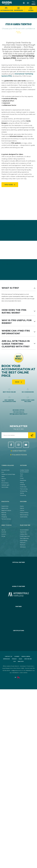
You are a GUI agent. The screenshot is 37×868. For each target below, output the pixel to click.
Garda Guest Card (25, 536)
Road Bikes (23, 480)
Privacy (14, 659)
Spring (3, 530)
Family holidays (24, 513)
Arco (3, 472)
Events (22, 506)
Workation (23, 547)
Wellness (4, 515)
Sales (20, 659)
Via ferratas (23, 487)
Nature (22, 508)
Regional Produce (6, 510)
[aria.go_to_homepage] (7, 3)
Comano (4, 479)
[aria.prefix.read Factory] (18, 678)
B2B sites (21, 661)
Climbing (22, 485)
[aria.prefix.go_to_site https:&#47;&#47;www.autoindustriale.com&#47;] (18, 594)
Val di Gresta (5, 487)
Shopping (4, 517)
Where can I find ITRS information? (18, 332)
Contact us (8, 656)
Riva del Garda (5, 470)
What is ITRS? (18, 288)
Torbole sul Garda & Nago (8, 474)
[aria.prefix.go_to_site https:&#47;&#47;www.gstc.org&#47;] (18, 639)
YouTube (26, 445)
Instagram (19, 445)
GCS (15, 661)
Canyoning (23, 495)
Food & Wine (5, 506)
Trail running (24, 489)
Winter (3, 536)
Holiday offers (24, 534)
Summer (4, 532)
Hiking (22, 483)
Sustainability (24, 517)
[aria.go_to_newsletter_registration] (32, 435)
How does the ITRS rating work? (18, 311)
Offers (31, 9)
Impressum (6, 659)
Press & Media (26, 656)
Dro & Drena (5, 483)
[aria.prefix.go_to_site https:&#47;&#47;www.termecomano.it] (18, 617)
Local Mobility (24, 540)
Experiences (18, 9)
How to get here (24, 538)
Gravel (22, 478)
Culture (22, 510)
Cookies (17, 656)
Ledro (3, 476)
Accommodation (6, 9)
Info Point (23, 543)
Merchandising (24, 515)
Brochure (23, 545)
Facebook (11, 445)
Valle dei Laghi (5, 485)
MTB (21, 476)
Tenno (3, 481)
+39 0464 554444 (19, 412)
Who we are (28, 659)
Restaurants (5, 508)
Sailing (22, 493)
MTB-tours (9, 185)
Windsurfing (24, 491)
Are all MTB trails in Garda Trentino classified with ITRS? (18, 344)
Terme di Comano (6, 519)
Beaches (4, 513)
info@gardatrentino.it (18, 414)
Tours (22, 474)
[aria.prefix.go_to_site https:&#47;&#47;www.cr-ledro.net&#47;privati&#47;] (18, 572)
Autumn (4, 534)
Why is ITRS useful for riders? (18, 322)
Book (17, 382)
